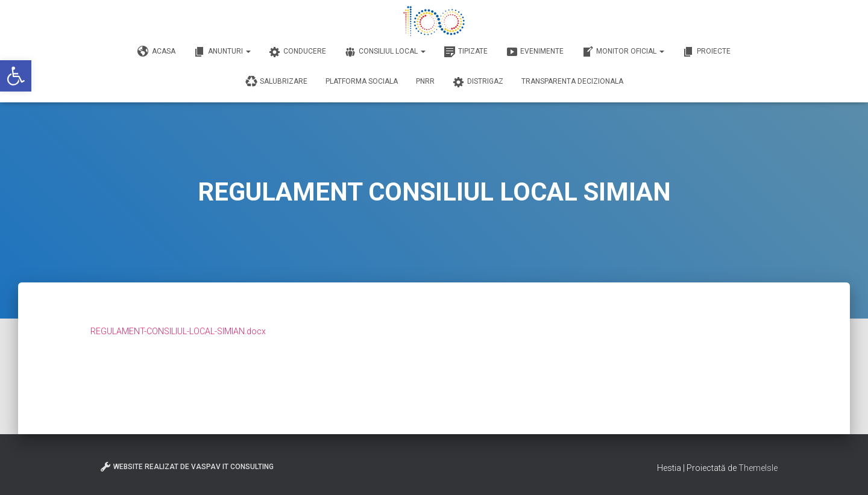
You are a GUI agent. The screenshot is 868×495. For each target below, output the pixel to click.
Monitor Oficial (623, 52)
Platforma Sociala (362, 81)
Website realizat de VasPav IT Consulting (187, 467)
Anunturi (222, 52)
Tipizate (466, 52)
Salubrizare (276, 82)
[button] (16, 76)
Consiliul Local (385, 52)
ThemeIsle (758, 468)
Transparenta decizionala (572, 81)
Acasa (156, 52)
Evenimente (535, 52)
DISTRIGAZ (478, 82)
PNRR (425, 81)
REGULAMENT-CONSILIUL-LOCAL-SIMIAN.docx (178, 331)
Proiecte (706, 52)
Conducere (297, 52)
